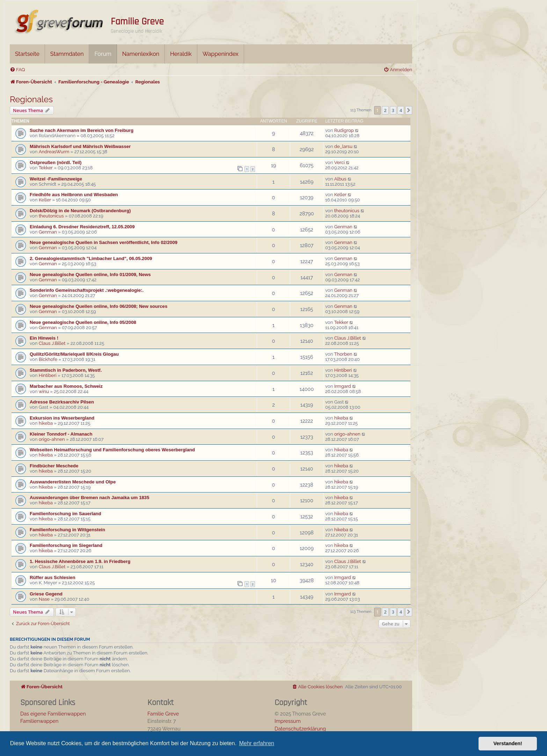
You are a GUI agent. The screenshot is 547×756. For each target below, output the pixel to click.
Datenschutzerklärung (300, 729)
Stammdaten (67, 54)
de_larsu (343, 146)
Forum (103, 54)
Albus (340, 179)
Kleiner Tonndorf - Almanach (61, 434)
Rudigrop (344, 130)
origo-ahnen (52, 439)
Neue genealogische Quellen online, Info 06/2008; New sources (99, 306)
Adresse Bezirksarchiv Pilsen (62, 402)
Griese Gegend (46, 594)
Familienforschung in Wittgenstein (67, 530)
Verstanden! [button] (508, 743)
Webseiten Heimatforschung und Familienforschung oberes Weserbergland (112, 450)
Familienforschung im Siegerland (66, 545)
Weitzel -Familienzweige (56, 179)
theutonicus (51, 216)
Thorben (343, 354)
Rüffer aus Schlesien (52, 577)
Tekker (46, 168)
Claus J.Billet (52, 343)
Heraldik (181, 54)
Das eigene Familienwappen (53, 714)
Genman (48, 232)
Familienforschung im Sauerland (65, 514)
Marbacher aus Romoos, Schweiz (66, 386)
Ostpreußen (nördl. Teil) (56, 162)
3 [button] (393, 110)
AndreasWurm (54, 152)
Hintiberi (48, 375)
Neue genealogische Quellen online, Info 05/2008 (83, 322)
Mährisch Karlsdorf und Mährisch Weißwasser (80, 146)
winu (44, 391)
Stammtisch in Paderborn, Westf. (66, 370)
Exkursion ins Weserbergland (62, 418)
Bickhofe (48, 359)
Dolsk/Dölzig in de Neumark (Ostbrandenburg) (80, 211)
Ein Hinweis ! (44, 338)
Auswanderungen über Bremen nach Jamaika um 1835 (89, 498)
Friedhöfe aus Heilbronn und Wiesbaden (74, 195)
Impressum (288, 721)
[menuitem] (17, 70)
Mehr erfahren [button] (257, 743)
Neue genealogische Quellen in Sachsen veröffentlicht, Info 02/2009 (104, 242)
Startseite (27, 54)
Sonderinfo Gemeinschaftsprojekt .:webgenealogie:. (87, 290)
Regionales (31, 99)
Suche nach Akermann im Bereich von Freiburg (82, 130)
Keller (45, 200)
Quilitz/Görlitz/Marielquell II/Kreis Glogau (74, 354)
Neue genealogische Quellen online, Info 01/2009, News (90, 275)
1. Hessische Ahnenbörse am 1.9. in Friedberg (80, 561)
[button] (409, 110)
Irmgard (343, 386)
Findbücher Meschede (54, 466)
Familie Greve (137, 22)
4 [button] (401, 110)
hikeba (46, 423)
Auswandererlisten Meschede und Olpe (73, 482)
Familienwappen (39, 721)
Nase (44, 599)
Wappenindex (221, 54)
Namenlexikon (141, 54)
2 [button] (385, 110)
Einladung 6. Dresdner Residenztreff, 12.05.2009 (82, 227)
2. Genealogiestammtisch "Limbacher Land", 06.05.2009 (91, 258)
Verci (340, 162)
